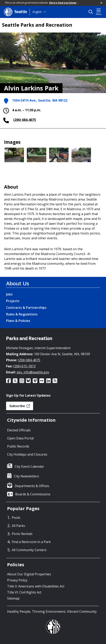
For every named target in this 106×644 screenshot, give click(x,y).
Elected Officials (19, 430)
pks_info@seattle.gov (33, 372)
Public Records (18, 446)
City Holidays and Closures (27, 454)
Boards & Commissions (33, 494)
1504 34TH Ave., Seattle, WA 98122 (40, 101)
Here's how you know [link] (64, 3)
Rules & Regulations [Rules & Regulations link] (22, 314)
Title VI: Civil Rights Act (24, 592)
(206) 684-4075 (25, 120)
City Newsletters (26, 476)
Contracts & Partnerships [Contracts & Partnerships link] (26, 308)
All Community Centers (29, 550)
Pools (16, 518)
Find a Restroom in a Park (31, 542)
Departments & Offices (32, 486)
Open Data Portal (20, 438)
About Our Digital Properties (29, 574)
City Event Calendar (29, 466)
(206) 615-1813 (24, 366)
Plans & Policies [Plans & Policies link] (18, 321)
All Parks (18, 526)
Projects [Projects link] (13, 301)
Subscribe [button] (20, 406)
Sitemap (13, 598)
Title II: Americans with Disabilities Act (36, 586)
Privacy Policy (17, 580)
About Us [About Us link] (18, 283)
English (37, 12)
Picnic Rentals (22, 534)
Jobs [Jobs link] (9, 294)
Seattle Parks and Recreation (37, 25)
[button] (102, 3)
